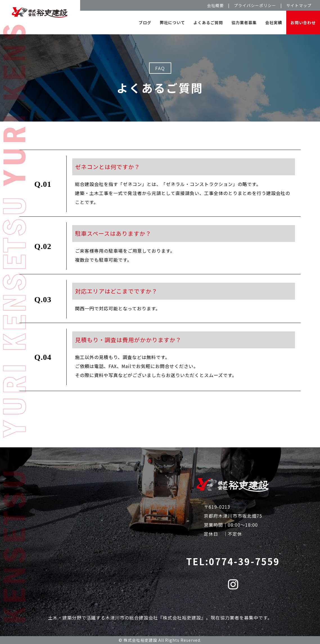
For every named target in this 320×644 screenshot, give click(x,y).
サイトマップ (299, 5)
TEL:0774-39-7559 (233, 561)
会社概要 (215, 5)
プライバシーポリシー (255, 5)
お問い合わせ (303, 23)
